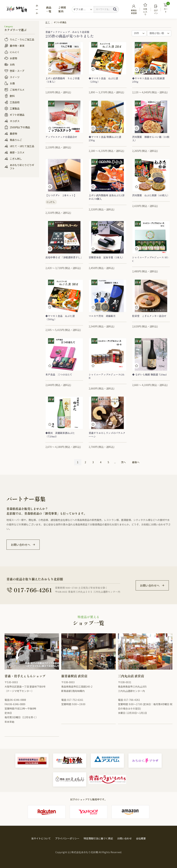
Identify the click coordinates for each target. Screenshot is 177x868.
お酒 (12, 83)
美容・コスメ (17, 152)
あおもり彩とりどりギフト (22, 167)
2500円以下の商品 (20, 127)
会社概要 (141, 838)
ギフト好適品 (17, 115)
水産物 (13, 58)
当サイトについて (41, 838)
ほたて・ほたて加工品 (22, 146)
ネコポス (15, 121)
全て (47, 22)
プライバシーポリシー (67, 838)
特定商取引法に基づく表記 (98, 838)
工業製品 (15, 108)
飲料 (12, 96)
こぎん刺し (16, 159)
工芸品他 (15, 102)
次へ (123, 462)
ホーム (37, 9)
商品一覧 (49, 9)
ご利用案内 (62, 9)
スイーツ (15, 77)
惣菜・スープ (17, 71)
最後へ (136, 462)
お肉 (12, 65)
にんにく (15, 52)
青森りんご (16, 140)
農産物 (13, 134)
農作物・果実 (17, 46)
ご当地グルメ (17, 90)
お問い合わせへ (21, 545)
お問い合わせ (124, 838)
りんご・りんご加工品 (22, 39)
